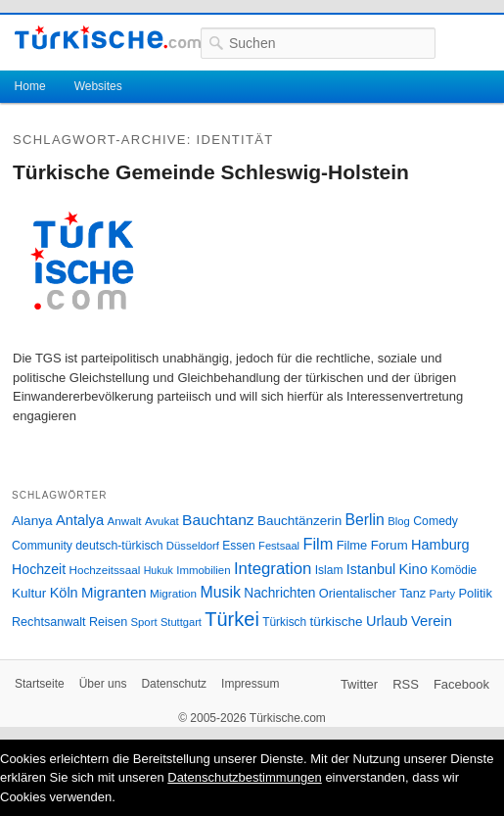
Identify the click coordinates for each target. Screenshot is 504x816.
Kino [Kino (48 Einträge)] (413, 569)
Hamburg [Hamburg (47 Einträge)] (440, 545)
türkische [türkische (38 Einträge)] (337, 622)
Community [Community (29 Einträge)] (42, 546)
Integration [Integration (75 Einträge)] (273, 569)
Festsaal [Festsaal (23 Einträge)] (279, 546)
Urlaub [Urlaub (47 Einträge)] (387, 621)
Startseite (40, 684)
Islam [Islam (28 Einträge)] (329, 570)
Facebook (461, 684)
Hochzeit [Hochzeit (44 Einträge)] (39, 569)
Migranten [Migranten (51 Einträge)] (114, 592)
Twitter (359, 684)
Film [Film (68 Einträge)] (318, 544)
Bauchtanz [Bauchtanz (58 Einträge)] (218, 520)
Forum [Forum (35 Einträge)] (389, 545)
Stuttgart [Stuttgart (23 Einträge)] (181, 622)
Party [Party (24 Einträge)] (442, 594)
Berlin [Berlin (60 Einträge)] (365, 520)
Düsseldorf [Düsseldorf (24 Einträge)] (193, 546)
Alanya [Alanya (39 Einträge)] (32, 521)
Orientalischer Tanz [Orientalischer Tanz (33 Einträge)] (372, 593)
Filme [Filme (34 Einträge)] (352, 545)
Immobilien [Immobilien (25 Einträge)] (203, 570)
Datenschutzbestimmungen (245, 777)
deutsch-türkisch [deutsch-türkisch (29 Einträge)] (119, 546)
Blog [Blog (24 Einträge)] (399, 521)
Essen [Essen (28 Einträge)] (238, 546)
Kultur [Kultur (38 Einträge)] (29, 593)
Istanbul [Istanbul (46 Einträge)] (371, 569)
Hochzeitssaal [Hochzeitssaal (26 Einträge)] (105, 570)
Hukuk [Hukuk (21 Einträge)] (159, 570)
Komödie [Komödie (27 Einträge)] (454, 570)
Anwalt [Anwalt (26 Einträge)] (125, 521)
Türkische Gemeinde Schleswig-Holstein (211, 172)
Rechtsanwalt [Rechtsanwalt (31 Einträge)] (49, 622)
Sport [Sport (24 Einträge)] (144, 622)
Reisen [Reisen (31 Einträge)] (108, 622)
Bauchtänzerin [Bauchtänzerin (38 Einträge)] (299, 521)
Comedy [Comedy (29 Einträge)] (435, 521)
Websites (98, 86)
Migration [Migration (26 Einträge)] (173, 593)
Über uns (103, 684)
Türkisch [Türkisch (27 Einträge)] (284, 622)
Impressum (250, 684)
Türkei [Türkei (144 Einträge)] (232, 619)
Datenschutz (174, 684)
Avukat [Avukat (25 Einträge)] (162, 521)
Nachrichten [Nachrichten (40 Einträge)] (279, 593)
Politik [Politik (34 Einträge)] (475, 593)
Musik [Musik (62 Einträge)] (220, 592)
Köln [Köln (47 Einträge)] (64, 593)
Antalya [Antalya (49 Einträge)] (80, 520)
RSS (406, 684)
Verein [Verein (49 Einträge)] (432, 621)
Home (30, 86)
